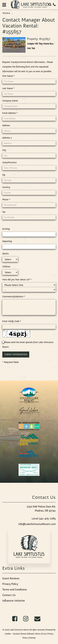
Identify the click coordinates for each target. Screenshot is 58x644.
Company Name (10, 101)
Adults (5, 254)
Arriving (6, 229)
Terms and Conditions (15, 589)
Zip (4, 175)
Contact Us (9, 595)
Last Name (8, 88)
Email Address (10, 113)
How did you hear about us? (17, 280)
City (4, 150)
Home (6, 13)
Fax (4, 212)
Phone (6, 200)
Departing (7, 241)
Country (6, 187)
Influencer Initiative (14, 601)
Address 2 (7, 138)
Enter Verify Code (12, 321)
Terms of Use (41, 634)
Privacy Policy (10, 584)
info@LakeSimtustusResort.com (37, 524)
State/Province (9, 162)
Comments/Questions (14, 297)
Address (6, 125)
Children (6, 267)
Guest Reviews (11, 578)
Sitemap (32, 638)
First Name (9, 76)
